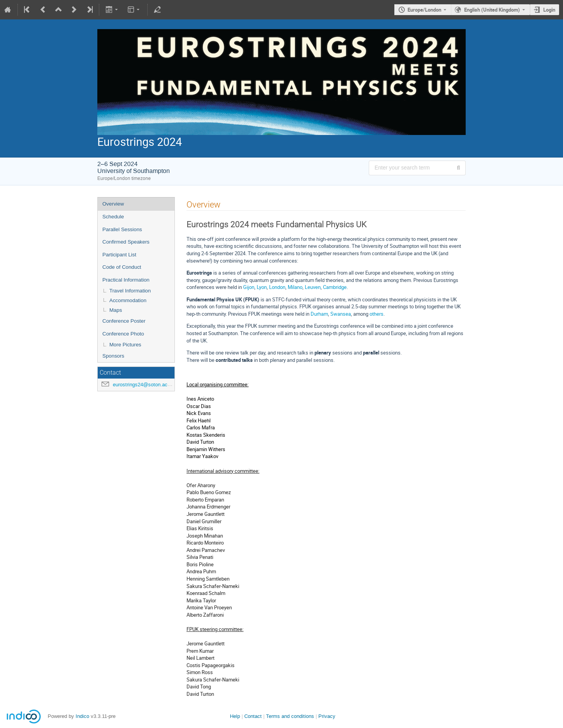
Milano (295, 287)
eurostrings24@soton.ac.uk (144, 385)
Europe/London (424, 10)
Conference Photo (123, 334)
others (376, 314)
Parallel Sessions (122, 229)
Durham (319, 314)
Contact (253, 716)
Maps (116, 310)
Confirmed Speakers (126, 242)
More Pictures (125, 345)
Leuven (313, 287)
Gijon (249, 287)
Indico (82, 716)
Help (235, 716)
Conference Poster (124, 321)
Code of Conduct (122, 267)
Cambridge (335, 287)
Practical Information (126, 280)
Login (549, 10)
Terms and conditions (290, 716)
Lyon (262, 287)
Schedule (113, 217)
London (277, 287)
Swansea (341, 314)
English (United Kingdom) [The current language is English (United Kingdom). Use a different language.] (492, 10)
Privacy (327, 716)
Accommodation (128, 300)
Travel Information (130, 291)
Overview (113, 204)
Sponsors (113, 356)
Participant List (119, 255)
